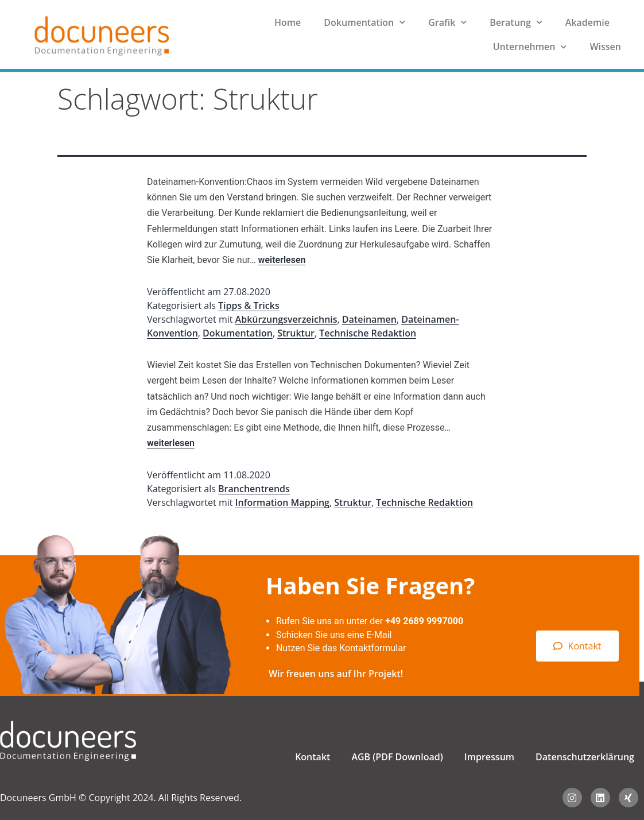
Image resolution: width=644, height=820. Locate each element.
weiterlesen (282, 260)
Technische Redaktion (368, 333)
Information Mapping (282, 502)
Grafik (447, 22)
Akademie (587, 22)
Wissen (605, 47)
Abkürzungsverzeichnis (286, 319)
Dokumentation (364, 22)
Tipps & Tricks (249, 305)
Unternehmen (530, 47)
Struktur (296, 333)
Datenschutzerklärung (585, 757)
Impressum (489, 757)
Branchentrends (254, 489)
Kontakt (313, 757)
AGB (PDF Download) (397, 757)
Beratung (516, 22)
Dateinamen (369, 319)
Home (288, 22)
